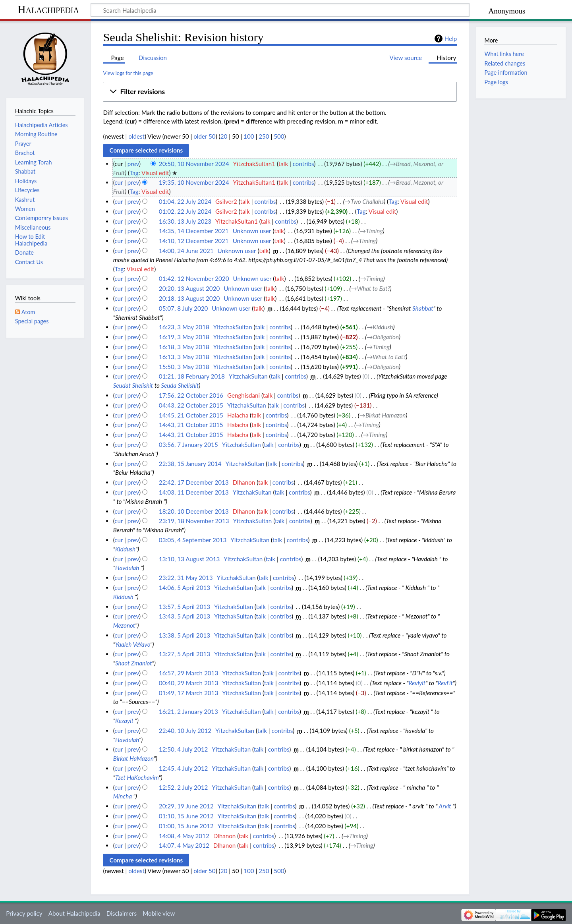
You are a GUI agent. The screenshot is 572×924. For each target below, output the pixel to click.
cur (119, 182)
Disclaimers (122, 913)
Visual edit (155, 173)
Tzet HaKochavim (137, 777)
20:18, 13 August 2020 (189, 298)
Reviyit (417, 683)
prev (133, 164)
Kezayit (124, 721)
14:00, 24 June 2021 (186, 251)
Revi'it (445, 683)
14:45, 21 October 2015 (191, 415)
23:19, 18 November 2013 (194, 521)
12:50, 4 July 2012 (183, 749)
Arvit (445, 806)
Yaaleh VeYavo (133, 644)
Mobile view (159, 913)
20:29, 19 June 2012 (186, 806)
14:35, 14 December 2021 (194, 231)
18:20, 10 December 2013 (194, 511)
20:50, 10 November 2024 (194, 164)
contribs (303, 164)
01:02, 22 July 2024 (185, 211)
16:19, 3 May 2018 (184, 337)
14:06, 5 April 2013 (185, 588)
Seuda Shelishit (180, 385)
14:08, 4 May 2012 (184, 836)
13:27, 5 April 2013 (185, 654)
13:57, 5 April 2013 (185, 607)
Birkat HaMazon (133, 758)
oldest (136, 136)
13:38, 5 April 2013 (185, 635)
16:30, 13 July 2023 (185, 221)
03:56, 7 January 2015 (188, 445)
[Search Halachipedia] (280, 10)
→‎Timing (371, 231)
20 (224, 136)
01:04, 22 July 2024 (185, 201)
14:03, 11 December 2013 (194, 492)
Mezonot (124, 625)
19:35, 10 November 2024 (194, 182)
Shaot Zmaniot (134, 663)
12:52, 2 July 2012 (183, 787)
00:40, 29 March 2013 (188, 683)
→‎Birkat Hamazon (383, 415)
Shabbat (423, 308)
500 (279, 136)
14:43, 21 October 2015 (191, 425)
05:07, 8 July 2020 (183, 308)
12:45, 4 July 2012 (183, 768)
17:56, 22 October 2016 (191, 395)
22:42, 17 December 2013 (194, 482)
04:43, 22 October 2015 (191, 405)
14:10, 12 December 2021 (194, 241)
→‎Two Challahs (364, 201)
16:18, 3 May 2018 (184, 347)
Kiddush (125, 549)
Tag (134, 173)
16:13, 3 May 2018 (184, 357)
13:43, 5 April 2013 (185, 616)
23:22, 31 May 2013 (186, 578)
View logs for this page (128, 73)
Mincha (123, 796)
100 (249, 136)
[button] (280, 92)
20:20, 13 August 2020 (189, 288)
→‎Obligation (383, 337)
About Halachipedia (74, 913)
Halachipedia (48, 9)
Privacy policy (24, 913)
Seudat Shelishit (133, 385)
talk (283, 164)
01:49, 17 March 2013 (188, 693)
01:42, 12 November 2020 (194, 278)
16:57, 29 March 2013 (188, 673)
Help (451, 39)
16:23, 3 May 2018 (184, 327)
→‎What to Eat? (371, 288)
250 (264, 136)
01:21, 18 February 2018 (192, 376)
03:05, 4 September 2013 (193, 540)
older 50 (204, 136)
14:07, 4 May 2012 (184, 845)
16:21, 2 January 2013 (188, 711)
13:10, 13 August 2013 (189, 559)
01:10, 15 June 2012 (186, 816)
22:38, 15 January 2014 (190, 464)
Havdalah (127, 568)
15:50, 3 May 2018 (184, 367)
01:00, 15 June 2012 (186, 826)
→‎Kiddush (380, 327)
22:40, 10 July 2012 (185, 731)
